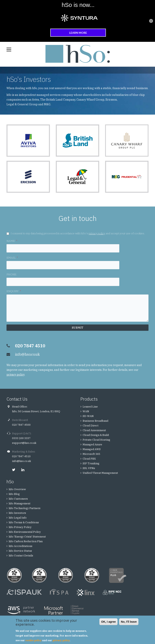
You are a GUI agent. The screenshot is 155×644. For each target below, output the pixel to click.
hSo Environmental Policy (25, 532)
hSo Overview (17, 489)
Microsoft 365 (91, 454)
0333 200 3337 (21, 438)
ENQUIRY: (14, 291)
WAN (86, 411)
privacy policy (97, 233)
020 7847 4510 (21, 456)
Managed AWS (92, 449)
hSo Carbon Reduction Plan (26, 541)
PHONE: (12, 274)
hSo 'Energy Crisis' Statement (27, 537)
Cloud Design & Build (96, 435)
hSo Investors (17, 513)
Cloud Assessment (94, 430)
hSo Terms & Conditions (24, 522)
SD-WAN (88, 416)
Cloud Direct (91, 426)
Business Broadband (95, 421)
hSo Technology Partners (25, 508)
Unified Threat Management (100, 473)
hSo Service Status (20, 551)
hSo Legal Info (18, 518)
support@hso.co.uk (24, 443)
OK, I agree (108, 622)
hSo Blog (14, 494)
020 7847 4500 (21, 425)
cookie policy (33, 640)
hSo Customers (18, 499)
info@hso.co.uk (27, 354)
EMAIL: (12, 258)
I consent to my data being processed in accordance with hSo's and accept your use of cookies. (78, 233)
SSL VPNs (89, 468)
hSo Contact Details (21, 556)
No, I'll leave (129, 622)
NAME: (12, 241)
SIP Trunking (91, 463)
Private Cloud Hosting (96, 440)
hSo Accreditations (21, 546)
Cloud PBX (89, 459)
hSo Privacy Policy (20, 527)
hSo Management (20, 503)
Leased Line (90, 407)
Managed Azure (92, 444)
